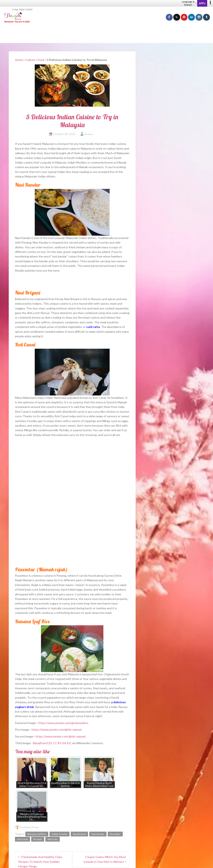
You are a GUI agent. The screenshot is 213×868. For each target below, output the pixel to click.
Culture (30, 60)
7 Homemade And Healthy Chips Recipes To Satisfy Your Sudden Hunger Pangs (40, 862)
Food (41, 60)
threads (89, 134)
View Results (153, 540)
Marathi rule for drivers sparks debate (170, 453)
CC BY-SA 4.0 (62, 743)
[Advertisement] (106, 33)
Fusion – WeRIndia (158, 400)
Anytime (154, 525)
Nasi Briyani (79, 834)
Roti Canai (22, 839)
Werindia (53, 839)
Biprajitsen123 (42, 743)
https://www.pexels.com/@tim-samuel (57, 729)
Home (19, 60)
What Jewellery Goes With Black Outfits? (173, 366)
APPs (202, 3)
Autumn (154, 507)
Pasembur (115, 834)
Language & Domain (189, 3)
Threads (154, 69)
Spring (153, 494)
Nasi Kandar (98, 834)
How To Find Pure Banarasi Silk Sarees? (171, 384)
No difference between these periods (174, 519)
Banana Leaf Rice (37, 834)
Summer (154, 500)
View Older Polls (153, 553)
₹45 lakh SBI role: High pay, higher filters (172, 434)
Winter (153, 513)
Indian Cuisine (59, 834)
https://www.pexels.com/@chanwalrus (63, 723)
